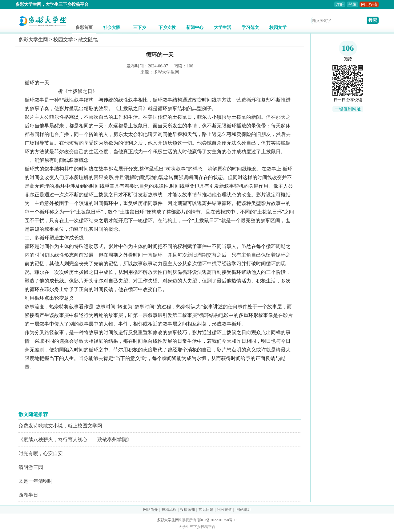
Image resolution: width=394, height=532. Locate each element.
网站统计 (244, 510)
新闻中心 (195, 28)
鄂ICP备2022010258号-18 (217, 520)
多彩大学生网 (33, 40)
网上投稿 (369, 4)
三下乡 (139, 28)
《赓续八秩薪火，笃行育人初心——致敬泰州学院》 (75, 440)
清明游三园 (31, 467)
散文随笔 (88, 40)
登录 (352, 4)
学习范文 (250, 28)
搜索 (373, 20)
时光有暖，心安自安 (41, 453)
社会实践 (112, 28)
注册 (340, 4)
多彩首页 (84, 28)
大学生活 (223, 28)
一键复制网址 (348, 109)
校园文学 (278, 28)
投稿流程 (169, 510)
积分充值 (224, 510)
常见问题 (206, 510)
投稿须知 (187, 510)
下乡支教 (167, 28)
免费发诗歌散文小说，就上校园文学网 (60, 426)
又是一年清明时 (36, 481)
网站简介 (151, 510)
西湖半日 (28, 495)
